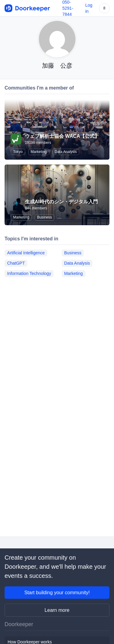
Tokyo (18, 152)
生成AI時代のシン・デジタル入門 (61, 202)
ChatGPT (16, 263)
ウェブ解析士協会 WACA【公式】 (62, 136)
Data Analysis (66, 152)
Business (45, 217)
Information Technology (29, 273)
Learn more (57, 610)
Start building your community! (57, 593)
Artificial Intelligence (26, 253)
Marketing (39, 152)
